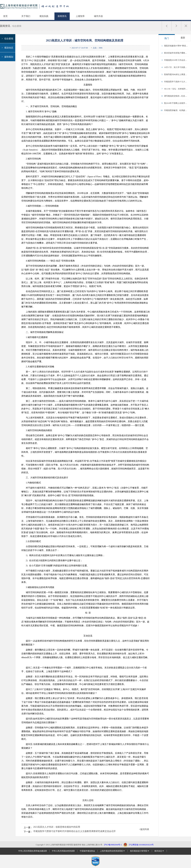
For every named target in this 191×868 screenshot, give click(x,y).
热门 (167, 38)
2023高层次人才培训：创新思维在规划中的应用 (57, 827)
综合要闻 (7, 39)
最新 (183, 38)
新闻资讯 (62, 16)
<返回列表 (144, 829)
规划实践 (44, 16)
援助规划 (7, 57)
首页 (5, 16)
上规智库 (80, 16)
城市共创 (98, 16)
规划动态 (7, 48)
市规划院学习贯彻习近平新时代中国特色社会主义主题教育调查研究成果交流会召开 (74, 831)
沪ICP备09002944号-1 (113, 845)
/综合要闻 (17, 26)
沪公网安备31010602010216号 (141, 845)
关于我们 (26, 16)
